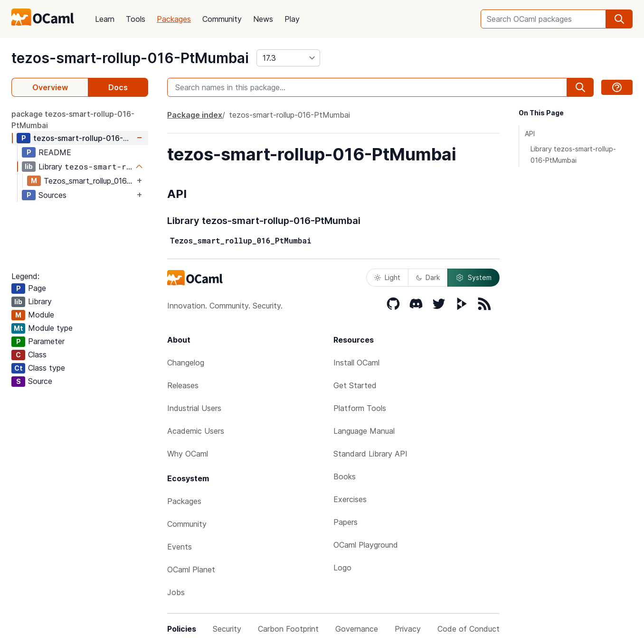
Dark (428, 277)
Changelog (186, 363)
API (530, 134)
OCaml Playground (366, 545)
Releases (183, 385)
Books (345, 476)
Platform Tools (360, 408)
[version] (288, 58)
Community (222, 19)
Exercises (350, 499)
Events (180, 547)
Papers (346, 522)
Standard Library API (370, 454)
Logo (342, 568)
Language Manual (364, 431)
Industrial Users (194, 408)
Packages (174, 19)
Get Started (355, 385)
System (474, 278)
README (55, 152)
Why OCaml (188, 454)
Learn (105, 19)
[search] (619, 19)
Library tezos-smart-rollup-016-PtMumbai (573, 154)
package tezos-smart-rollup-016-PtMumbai (73, 120)
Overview (50, 87)
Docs (118, 87)
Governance (357, 629)
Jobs (176, 592)
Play (292, 19)
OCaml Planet (191, 569)
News (263, 19)
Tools (136, 19)
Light (387, 277)
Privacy (408, 629)
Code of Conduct (469, 629)
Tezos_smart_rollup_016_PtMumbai (89, 181)
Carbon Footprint (288, 629)
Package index (195, 115)
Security (227, 629)
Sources (52, 195)
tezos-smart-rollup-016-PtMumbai (130, 58)
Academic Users (196, 431)
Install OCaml (356, 363)
